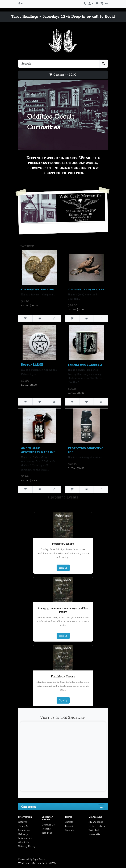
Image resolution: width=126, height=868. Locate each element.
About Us (23, 842)
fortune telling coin (38, 289)
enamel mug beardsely (85, 364)
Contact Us (48, 825)
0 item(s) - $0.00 (63, 75)
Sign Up (63, 568)
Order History (97, 826)
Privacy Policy (27, 846)
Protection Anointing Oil (86, 450)
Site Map (47, 833)
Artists (69, 822)
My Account (96, 822)
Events (69, 826)
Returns (23, 822)
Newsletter (95, 834)
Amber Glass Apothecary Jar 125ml (38, 450)
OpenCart (39, 859)
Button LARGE (32, 364)
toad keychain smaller (86, 289)
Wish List (94, 830)
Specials (70, 830)
